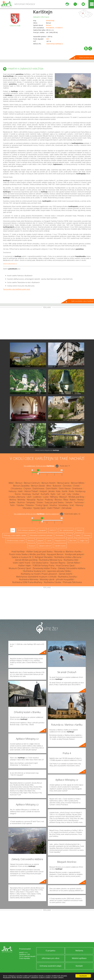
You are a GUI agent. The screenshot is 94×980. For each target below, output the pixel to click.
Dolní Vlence (65, 488)
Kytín (53, 494)
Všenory (79, 505)
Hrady (69, 535)
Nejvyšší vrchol (60, 541)
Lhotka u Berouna (17, 497)
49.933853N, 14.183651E (54, 28)
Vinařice (53, 505)
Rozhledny (60, 535)
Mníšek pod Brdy (76, 497)
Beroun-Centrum (32, 483)
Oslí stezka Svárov (40, 563)
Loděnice (37, 497)
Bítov (49, 486)
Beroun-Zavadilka (21, 486)
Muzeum (32, 546)
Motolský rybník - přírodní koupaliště (57, 579)
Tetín (12, 505)
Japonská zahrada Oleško (59, 571)
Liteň (29, 497)
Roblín (73, 500)
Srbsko (40, 502)
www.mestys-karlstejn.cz (55, 44)
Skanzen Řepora (58, 563)
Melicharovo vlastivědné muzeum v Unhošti (36, 577)
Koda (71, 491)
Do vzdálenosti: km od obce (39, 466)
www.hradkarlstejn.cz (10, 264)
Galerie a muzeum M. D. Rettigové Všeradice (32, 557)
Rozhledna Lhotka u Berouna (68, 557)
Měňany (54, 497)
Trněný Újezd (42, 505)
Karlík (65, 491)
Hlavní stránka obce (86, 57)
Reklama (79, 951)
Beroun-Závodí (38, 486)
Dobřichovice (38, 488)
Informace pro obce (51, 958)
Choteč (76, 486)
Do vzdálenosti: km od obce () (36, 514)
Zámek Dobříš (65, 574)
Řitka (66, 500)
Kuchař (36, 494)
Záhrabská (66, 508)
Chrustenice (16, 488)
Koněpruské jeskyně (74, 554)
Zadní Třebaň (53, 508)
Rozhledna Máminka (29, 579)
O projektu (50, 951)
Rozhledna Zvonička (67, 577)
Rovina (80, 500)
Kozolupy (27, 494)
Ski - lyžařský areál (66, 530)
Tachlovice (79, 502)
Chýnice (27, 488)
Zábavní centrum (45, 546)
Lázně (49, 541)
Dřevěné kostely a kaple (15, 541)
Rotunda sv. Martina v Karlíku (68, 552)
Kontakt (79, 966)
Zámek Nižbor (73, 563)
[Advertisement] (47, 324)
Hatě (20, 491)
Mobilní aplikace (79, 958)
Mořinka (21, 500)
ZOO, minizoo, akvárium (26, 530)
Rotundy (31, 541)
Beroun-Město (78, 483)
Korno (18, 494)
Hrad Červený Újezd (65, 565)
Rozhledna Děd (71, 560)
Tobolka (20, 505)
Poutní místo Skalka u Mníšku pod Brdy (27, 554)
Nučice (40, 500)
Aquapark (42, 530)
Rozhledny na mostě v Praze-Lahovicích (39, 574)
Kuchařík (45, 494)
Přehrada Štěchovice (72, 582)
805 (48, 39)
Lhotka (76, 494)
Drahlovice (77, 488)
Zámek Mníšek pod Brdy (26, 560)
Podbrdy (49, 500)
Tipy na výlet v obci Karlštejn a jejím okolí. (17, 289)
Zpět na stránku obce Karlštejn (82, 301)
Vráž (72, 505)
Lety (69, 494)
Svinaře (69, 502)
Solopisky (31, 502)
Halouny (12, 491)
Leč (59, 494)
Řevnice (58, 500)
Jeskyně (40, 541)
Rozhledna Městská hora (51, 560)
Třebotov (30, 505)
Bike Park (73, 541)
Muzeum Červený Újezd (20, 568)
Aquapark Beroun (55, 554)
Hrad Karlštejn (18, 552)
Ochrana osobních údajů (50, 966)
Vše (13, 530)
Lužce (46, 497)
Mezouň (63, 497)
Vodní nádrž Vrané (21, 563)
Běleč (11, 483)
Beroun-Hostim (49, 483)
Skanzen (80, 530)
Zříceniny (87, 535)
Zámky (78, 535)
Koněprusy (80, 491)
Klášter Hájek (25, 565)
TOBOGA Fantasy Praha (43, 565)
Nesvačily (31, 500)
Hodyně (43, 491)
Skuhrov (21, 502)
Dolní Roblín (52, 488)
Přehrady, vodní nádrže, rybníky (15, 535)
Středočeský (50, 21)
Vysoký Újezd (39, 508)
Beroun (48, 25)
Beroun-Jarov (63, 483)
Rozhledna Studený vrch (35, 571)
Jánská (51, 491)
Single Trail (84, 541)
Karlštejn (43, 12)
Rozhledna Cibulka (53, 582)
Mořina (13, 500)
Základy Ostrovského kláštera (72, 568)
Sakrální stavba (60, 546)
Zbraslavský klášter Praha (44, 568)
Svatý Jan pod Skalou (54, 502)
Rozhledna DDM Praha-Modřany (27, 582)
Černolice (67, 486)
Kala (58, 491)
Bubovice (57, 486)
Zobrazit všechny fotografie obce (47, 450)
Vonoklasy (63, 505)
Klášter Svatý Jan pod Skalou (40, 552)
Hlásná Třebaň (31, 491)
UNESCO (53, 530)
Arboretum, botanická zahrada (41, 535)
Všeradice (27, 508)
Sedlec (12, 502)
